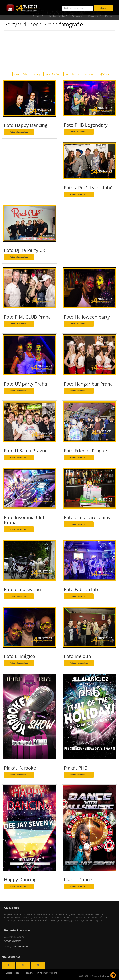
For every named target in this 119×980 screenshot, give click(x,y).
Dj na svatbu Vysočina (47, 973)
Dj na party (78, 16)
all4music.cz (108, 976)
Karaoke (89, 74)
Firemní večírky (53, 74)
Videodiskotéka (73, 74)
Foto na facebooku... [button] (19, 132)
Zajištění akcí (105, 74)
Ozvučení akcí (21, 74)
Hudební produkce (58, 16)
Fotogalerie (94, 16)
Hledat (103, 8)
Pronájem (38, 16)
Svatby (37, 74)
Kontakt (109, 16)
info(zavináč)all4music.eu (16, 946)
